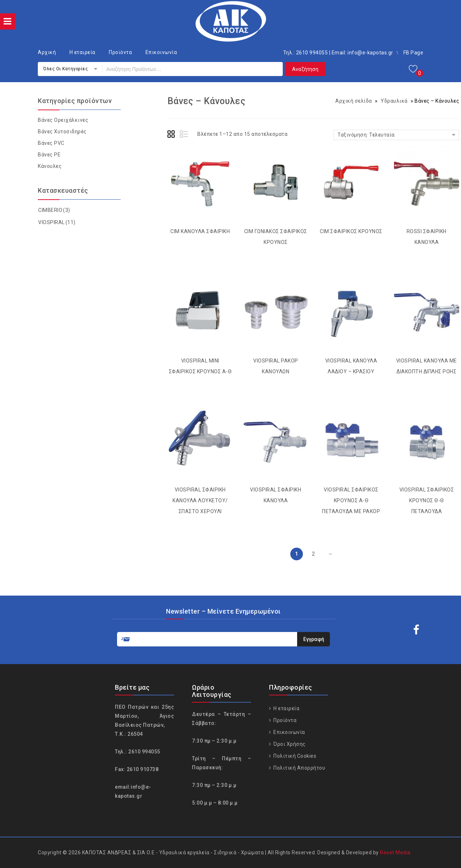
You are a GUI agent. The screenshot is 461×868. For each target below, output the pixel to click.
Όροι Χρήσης (289, 744)
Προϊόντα (120, 52)
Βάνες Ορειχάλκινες (63, 120)
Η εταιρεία (82, 52)
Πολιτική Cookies (294, 756)
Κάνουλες (50, 166)
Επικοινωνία (161, 52)
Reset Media (395, 853)
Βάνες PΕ (49, 155)
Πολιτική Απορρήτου (299, 768)
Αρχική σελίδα (354, 101)
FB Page (413, 53)
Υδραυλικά (394, 101)
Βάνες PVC (51, 143)
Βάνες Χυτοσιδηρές (62, 132)
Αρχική (47, 52)
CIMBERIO (50, 210)
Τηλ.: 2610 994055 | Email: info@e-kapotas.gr (338, 53)
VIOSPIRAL (52, 222)
